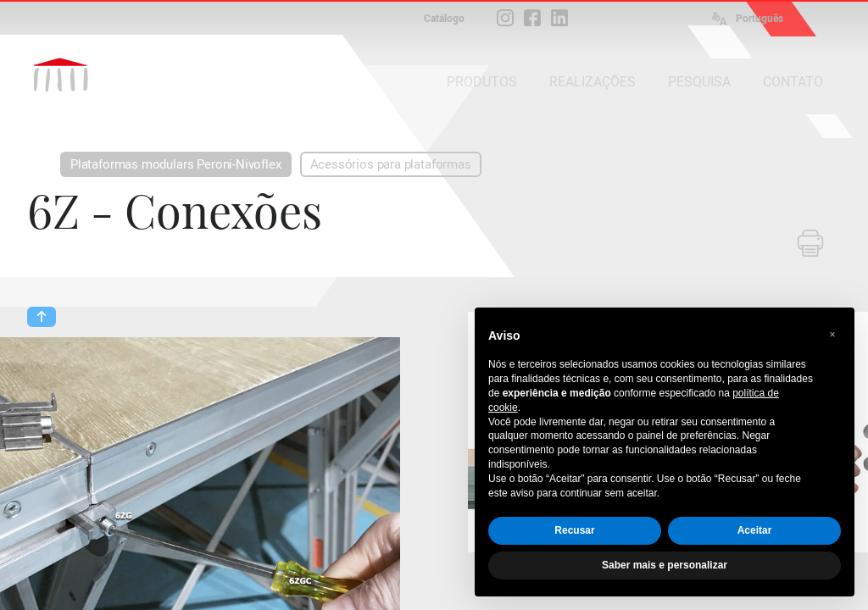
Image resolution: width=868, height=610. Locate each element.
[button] (832, 335)
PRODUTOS (482, 82)
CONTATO (793, 82)
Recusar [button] (574, 530)
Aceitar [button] (755, 530)
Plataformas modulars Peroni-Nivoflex (176, 164)
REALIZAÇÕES (593, 82)
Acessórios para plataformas (391, 164)
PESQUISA (699, 82)
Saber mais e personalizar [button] (665, 565)
